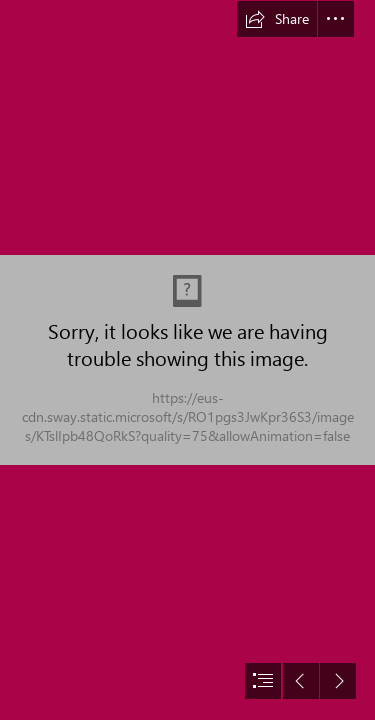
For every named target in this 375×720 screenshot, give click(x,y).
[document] (187, 360)
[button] (277, 19)
